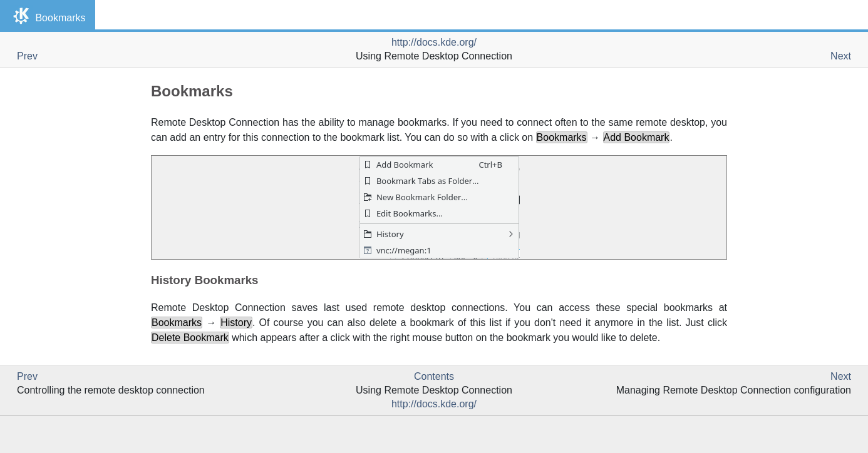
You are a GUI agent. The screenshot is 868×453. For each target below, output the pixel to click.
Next (841, 56)
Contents (434, 376)
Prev (27, 56)
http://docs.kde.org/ (434, 42)
